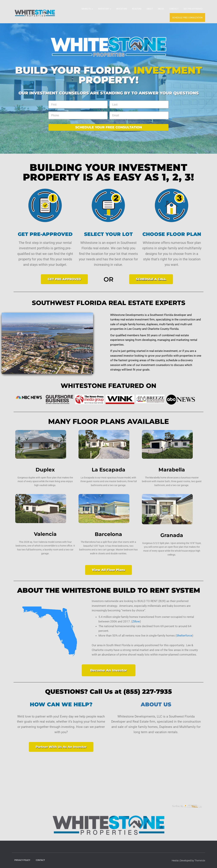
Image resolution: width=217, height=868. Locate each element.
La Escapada (108, 470)
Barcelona (108, 534)
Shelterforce (184, 636)
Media (161, 9)
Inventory (105, 9)
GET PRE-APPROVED (45, 234)
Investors (122, 9)
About (150, 9)
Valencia (45, 534)
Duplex (45, 470)
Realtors (137, 9)
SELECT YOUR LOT (108, 234)
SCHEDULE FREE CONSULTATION (187, 18)
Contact (174, 9)
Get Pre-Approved (193, 9)
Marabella (172, 470)
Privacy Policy (22, 860)
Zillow (136, 621)
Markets (87, 9)
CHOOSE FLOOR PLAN (172, 234)
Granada (172, 535)
